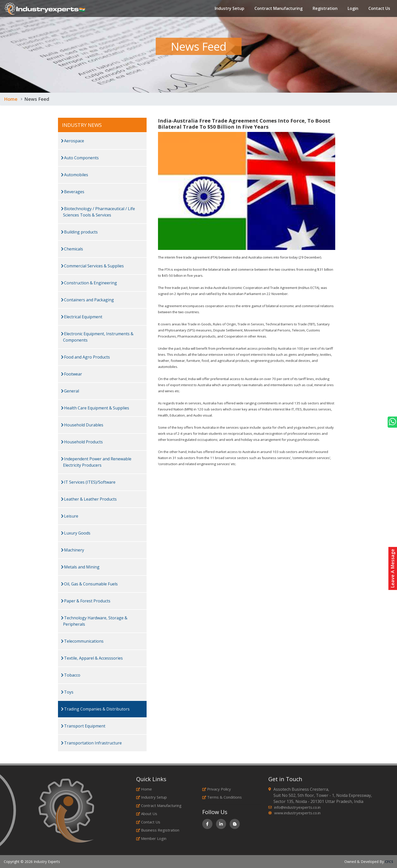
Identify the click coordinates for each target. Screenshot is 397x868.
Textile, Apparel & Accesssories (92, 658)
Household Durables (82, 425)
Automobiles (75, 175)
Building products (79, 232)
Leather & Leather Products (89, 499)
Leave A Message (392, 568)
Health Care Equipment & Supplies (95, 408)
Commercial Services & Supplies (92, 266)
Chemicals (72, 249)
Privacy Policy (217, 789)
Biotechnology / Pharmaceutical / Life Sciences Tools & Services (98, 212)
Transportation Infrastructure (91, 743)
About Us (147, 814)
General (70, 391)
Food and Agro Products (85, 357)
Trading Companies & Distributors (95, 709)
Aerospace (73, 141)
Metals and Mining (80, 567)
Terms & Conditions (222, 797)
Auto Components (80, 158)
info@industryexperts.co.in (297, 807)
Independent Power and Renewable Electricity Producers (96, 462)
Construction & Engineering (89, 283)
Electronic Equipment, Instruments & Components (97, 337)
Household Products (82, 442)
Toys (67, 692)
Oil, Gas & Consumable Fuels (89, 584)
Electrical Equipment (82, 317)
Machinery (73, 550)
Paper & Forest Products (86, 601)
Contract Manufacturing (278, 9)
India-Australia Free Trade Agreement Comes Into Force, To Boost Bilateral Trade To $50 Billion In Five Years (244, 124)
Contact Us (379, 9)
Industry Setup (229, 9)
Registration (325, 9)
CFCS (389, 862)
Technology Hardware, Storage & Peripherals (94, 621)
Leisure (70, 516)
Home (11, 99)
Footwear (72, 374)
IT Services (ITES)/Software (88, 482)
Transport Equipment (83, 726)
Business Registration (158, 830)
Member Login (151, 838)
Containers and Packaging (87, 300)
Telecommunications (82, 641)
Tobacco (71, 675)
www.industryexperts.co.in (297, 813)
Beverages (73, 192)
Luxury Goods (76, 533)
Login (353, 9)
